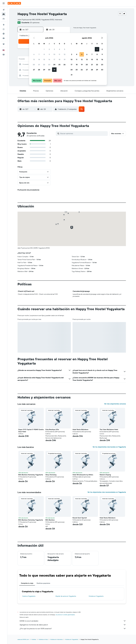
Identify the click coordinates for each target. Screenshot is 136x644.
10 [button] (54, 54)
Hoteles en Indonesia (56, 639)
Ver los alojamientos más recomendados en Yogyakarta (107, 492)
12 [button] (65, 54)
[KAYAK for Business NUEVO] (4, 38)
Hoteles (34, 639)
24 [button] (54, 65)
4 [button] (59, 49)
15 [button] (44, 59)
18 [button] (59, 59)
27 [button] (34, 70)
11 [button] (59, 54)
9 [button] (49, 54)
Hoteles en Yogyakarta (96, 596)
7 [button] (39, 54)
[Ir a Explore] (4, 25)
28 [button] (39, 70)
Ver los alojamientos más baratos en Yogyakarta (109, 447)
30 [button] (49, 70)
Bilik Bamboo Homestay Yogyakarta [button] (31, 475)
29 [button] (44, 70)
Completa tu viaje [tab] (27, 583)
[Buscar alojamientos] (4, 14)
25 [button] (59, 65)
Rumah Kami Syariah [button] (80, 518)
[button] (4, 3)
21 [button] (39, 65)
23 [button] (49, 65)
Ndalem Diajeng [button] (105, 475)
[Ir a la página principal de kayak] (14, 3)
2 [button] (49, 49)
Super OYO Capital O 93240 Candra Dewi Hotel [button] (31, 431)
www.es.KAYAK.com (23, 639)
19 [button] (65, 59)
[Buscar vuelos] (4, 10)
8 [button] (44, 54)
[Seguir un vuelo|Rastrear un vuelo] (4, 29)
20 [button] (34, 65)
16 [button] (49, 59)
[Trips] (4, 44)
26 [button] (64, 65)
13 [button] (34, 59)
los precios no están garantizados (65, 615)
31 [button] (54, 70)
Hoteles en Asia (43, 639)
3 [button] (54, 49)
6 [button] (34, 54)
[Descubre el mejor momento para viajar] (4, 34)
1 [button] (44, 49)
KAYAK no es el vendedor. (73, 621)
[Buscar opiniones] (84, 133)
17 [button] (54, 59)
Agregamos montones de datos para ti (73, 625)
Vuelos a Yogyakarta (29, 596)
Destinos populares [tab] (43, 583)
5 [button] (65, 49)
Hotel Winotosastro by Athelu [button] (83, 475)
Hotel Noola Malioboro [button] (80, 429)
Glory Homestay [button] (51, 475)
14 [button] (39, 59)
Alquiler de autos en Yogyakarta (66, 596)
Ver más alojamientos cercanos (115, 404)
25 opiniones (35, 23)
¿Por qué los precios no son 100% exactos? (73, 629)
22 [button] (44, 65)
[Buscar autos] (4, 19)
